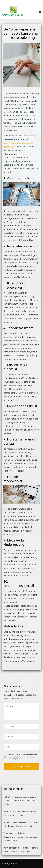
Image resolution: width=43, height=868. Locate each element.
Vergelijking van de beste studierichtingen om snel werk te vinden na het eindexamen (21, 837)
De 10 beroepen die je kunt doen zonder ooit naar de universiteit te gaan (21, 850)
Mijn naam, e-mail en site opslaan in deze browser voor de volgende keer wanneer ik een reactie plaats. (23, 757)
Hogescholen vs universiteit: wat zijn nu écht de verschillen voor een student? (20, 824)
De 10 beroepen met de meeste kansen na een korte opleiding (20, 813)
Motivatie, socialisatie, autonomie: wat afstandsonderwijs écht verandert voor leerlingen (20, 801)
